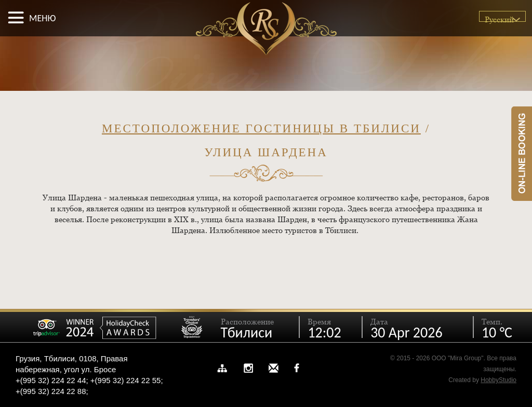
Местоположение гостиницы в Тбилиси (261, 128)
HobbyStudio (498, 380)
